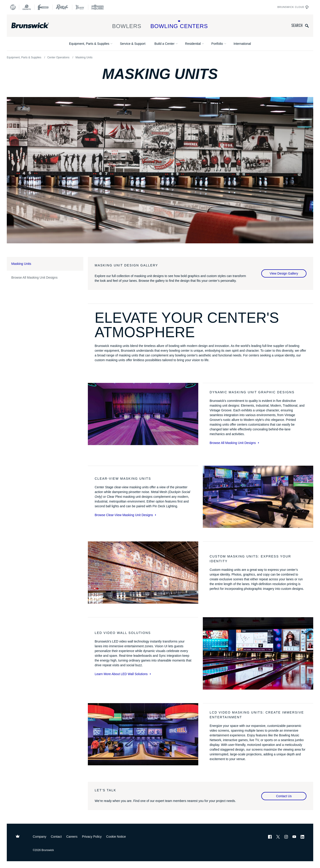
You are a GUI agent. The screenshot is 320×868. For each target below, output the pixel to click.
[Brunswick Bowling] (37, 26)
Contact (56, 837)
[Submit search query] (307, 26)
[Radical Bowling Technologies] (62, 7)
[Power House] (98, 7)
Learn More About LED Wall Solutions (123, 674)
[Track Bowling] (80, 7)
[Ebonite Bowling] (27, 7)
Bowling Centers (179, 25)
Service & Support (133, 44)
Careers (72, 837)
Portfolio (217, 44)
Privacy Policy (92, 837)
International (242, 44)
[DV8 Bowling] (13, 7)
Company (40, 837)
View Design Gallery (284, 273)
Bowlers (127, 25)
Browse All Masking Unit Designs (34, 277)
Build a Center (165, 44)
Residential (193, 44)
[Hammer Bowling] (43, 7)
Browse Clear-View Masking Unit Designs (125, 515)
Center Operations (58, 57)
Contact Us (284, 796)
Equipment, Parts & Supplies (89, 44)
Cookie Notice (116, 837)
